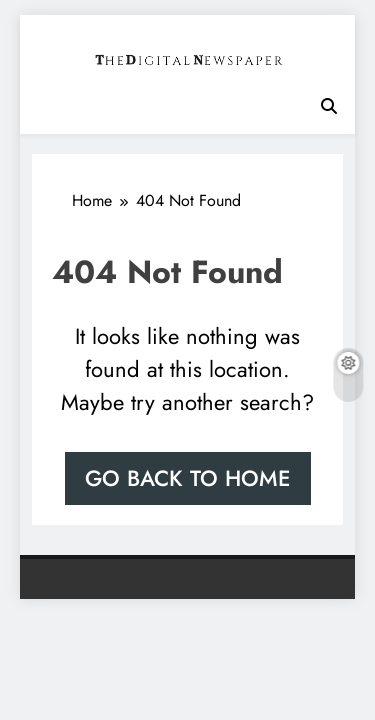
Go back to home (188, 478)
